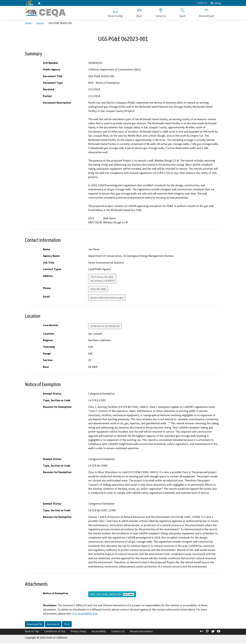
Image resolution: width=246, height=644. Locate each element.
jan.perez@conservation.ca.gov (107, 298)
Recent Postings (115, 12)
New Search (53, 625)
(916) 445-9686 (98, 290)
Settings (216, 3)
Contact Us (202, 3)
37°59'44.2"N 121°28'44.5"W (105, 327)
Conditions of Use (55, 632)
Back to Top (32, 632)
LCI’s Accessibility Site (84, 614)
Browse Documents (141, 632)
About (139, 12)
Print (67, 625)
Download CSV (35, 625)
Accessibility (99, 632)
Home (28, 24)
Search (182, 12)
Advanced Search (207, 12)
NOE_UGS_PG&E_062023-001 (112, 595)
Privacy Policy (79, 632)
